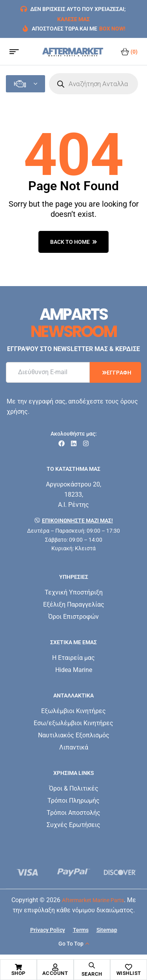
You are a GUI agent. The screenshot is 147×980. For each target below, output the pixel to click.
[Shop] (18, 967)
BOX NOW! (112, 29)
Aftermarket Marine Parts (93, 900)
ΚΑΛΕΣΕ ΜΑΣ (73, 19)
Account (55, 973)
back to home (73, 242)
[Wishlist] (129, 967)
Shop (18, 973)
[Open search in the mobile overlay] (93, 84)
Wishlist (129, 973)
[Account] (55, 967)
